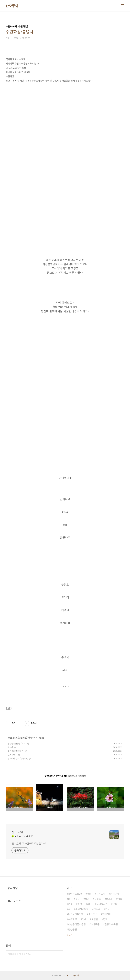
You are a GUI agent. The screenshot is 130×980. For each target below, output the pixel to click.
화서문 (10, 747)
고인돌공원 (102, 904)
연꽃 (105, 919)
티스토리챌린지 (76, 914)
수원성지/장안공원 (16, 751)
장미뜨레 (101, 894)
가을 (107, 909)
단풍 (115, 904)
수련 (80, 904)
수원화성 (72, 919)
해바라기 (107, 914)
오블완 (95, 919)
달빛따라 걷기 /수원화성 (18, 758)
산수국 (97, 909)
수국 (78, 899)
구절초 (98, 899)
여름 (70, 904)
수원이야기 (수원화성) (18, 737)
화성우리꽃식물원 (77, 924)
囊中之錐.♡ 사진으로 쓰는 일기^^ (29, 843)
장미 (89, 904)
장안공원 (72, 929)
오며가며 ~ (12, 755)
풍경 (87, 899)
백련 (89, 894)
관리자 (76, 975)
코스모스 (93, 914)
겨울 (120, 899)
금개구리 (115, 894)
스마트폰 (95, 924)
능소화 (109, 899)
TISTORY (66, 975)
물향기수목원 (111, 924)
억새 (84, 919)
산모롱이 (12, 6)
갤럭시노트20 (75, 894)
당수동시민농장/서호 (17, 743)
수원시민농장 (82, 909)
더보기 (69, 935)
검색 (60, 954)
